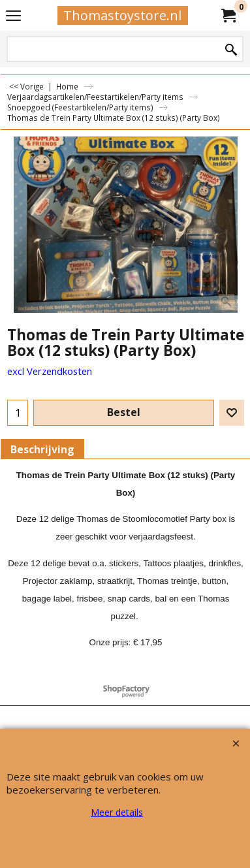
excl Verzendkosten (50, 371)
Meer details (117, 812)
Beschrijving (42, 449)
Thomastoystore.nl (122, 15)
